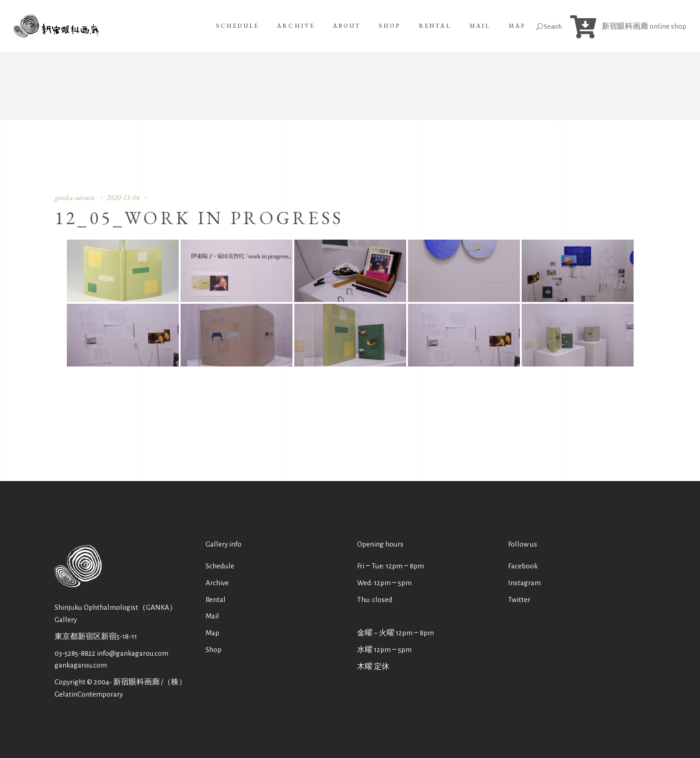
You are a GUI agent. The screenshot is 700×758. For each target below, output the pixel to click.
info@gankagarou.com (133, 653)
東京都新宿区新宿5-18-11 (96, 636)
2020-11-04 (123, 197)
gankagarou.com (81, 665)
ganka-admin (75, 197)
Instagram (524, 583)
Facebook (523, 566)
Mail (212, 616)
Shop (214, 650)
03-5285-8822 (75, 653)
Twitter (519, 600)
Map (212, 633)
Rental (216, 600)
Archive (217, 583)
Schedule (220, 566)
